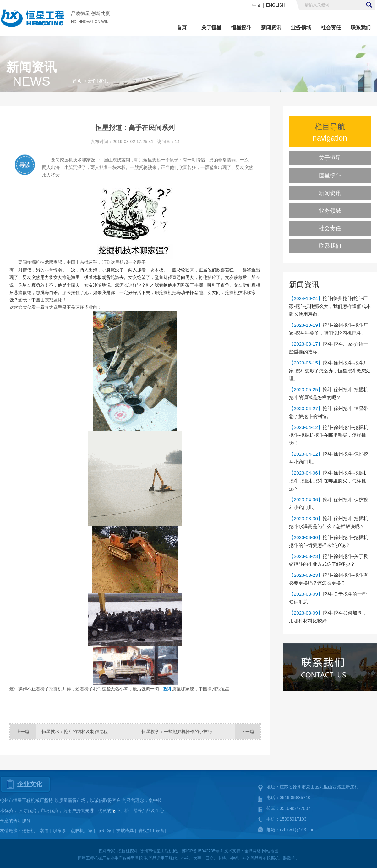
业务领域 (301, 28)
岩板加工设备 (151, 831)
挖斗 (168, 689)
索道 (44, 831)
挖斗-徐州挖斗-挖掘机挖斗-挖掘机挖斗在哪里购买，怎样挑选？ (329, 435)
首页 (182, 28)
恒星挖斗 (241, 28)
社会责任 (331, 28)
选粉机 (29, 831)
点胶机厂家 (82, 831)
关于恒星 (211, 28)
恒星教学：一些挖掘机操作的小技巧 (177, 732)
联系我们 (361, 28)
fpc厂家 (104, 831)
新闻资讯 (271, 28)
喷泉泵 (60, 831)
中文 (257, 5)
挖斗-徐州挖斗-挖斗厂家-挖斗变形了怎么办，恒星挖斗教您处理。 (330, 371)
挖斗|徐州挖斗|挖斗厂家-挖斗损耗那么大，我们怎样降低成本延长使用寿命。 (330, 306)
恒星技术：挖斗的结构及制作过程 (75, 732)
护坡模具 (125, 831)
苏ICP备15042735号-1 (202, 851)
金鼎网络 (253, 851)
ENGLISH (276, 5)
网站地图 (270, 851)
